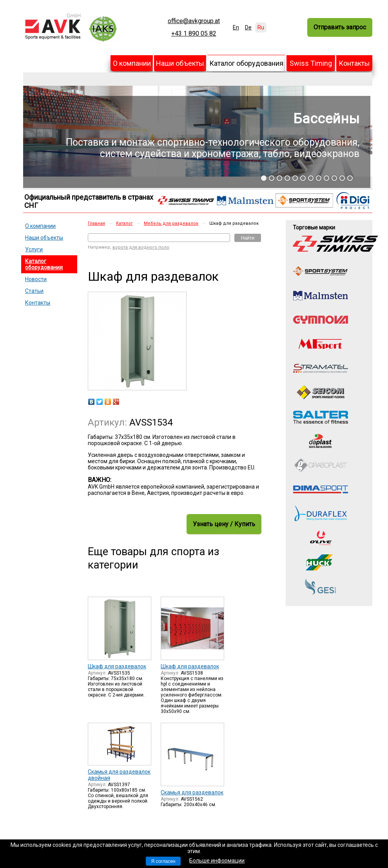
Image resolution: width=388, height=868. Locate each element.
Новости (36, 279)
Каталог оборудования (246, 63)
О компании (132, 63)
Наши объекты (180, 63)
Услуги (34, 249)
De (248, 27)
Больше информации (217, 861)
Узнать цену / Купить (224, 524)
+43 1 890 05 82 (194, 34)
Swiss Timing (311, 63)
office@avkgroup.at (194, 21)
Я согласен (163, 861)
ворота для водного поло (141, 247)
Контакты (354, 63)
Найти (248, 238)
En (236, 27)
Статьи (34, 291)
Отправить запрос (340, 27)
